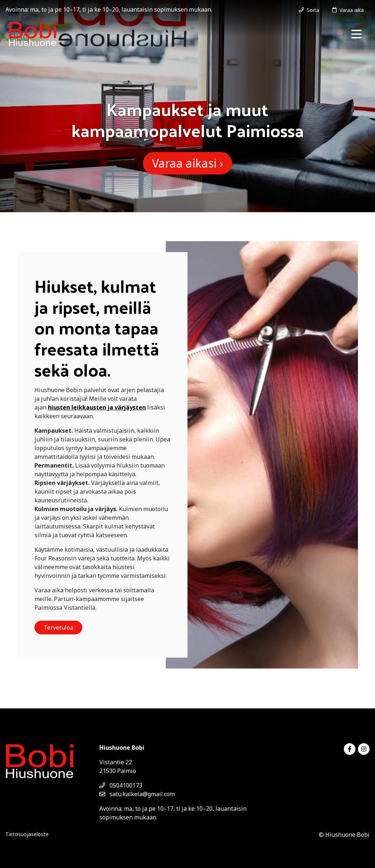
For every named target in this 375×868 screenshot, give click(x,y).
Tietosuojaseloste (27, 834)
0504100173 (121, 785)
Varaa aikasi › (187, 163)
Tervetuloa (58, 628)
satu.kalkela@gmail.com (137, 794)
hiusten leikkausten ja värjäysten (97, 407)
